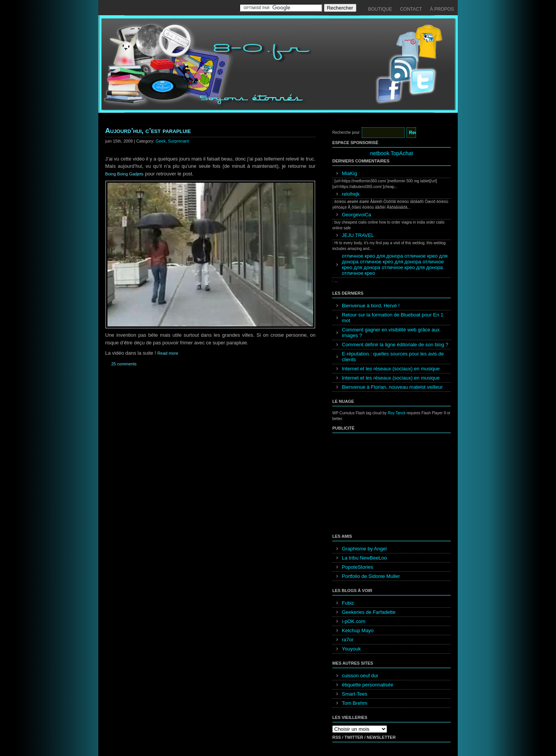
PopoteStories (358, 567)
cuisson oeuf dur (360, 676)
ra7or (348, 640)
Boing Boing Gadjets (124, 174)
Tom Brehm (354, 703)
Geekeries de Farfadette (369, 612)
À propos (442, 9)
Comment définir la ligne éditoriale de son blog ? (395, 345)
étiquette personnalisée (367, 685)
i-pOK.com (354, 621)
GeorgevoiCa (357, 215)
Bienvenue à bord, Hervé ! (371, 306)
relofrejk (351, 194)
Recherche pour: (346, 132)
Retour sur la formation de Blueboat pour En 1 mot (393, 318)
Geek (161, 141)
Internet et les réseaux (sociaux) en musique (391, 369)
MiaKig (350, 173)
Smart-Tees (354, 694)
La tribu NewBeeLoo (364, 558)
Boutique (380, 9)
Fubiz (348, 603)
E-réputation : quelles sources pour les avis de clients (393, 357)
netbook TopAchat (392, 153)
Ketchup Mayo (358, 630)
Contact (411, 9)
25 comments (124, 364)
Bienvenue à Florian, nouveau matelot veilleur (392, 387)
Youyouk (351, 649)
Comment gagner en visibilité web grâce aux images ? (391, 333)
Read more (168, 353)
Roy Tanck (397, 413)
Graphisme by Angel (364, 549)
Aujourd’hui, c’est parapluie (148, 131)
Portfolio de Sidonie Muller (371, 576)
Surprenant (178, 141)
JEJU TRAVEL (358, 235)
